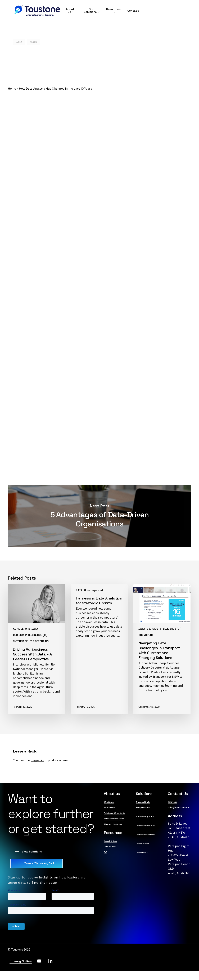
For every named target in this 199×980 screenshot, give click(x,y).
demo (164, 447)
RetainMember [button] (142, 844)
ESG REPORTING (39, 641)
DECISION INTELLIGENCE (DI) (30, 635)
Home (12, 89)
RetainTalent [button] (142, 853)
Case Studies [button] (110, 847)
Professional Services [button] (146, 835)
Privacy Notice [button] (21, 961)
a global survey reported (61, 185)
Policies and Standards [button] (114, 813)
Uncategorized (94, 590)
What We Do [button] (109, 808)
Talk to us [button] (173, 802)
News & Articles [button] (111, 841)
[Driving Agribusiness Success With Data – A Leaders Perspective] (36, 649)
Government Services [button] (145, 826)
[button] (28, 852)
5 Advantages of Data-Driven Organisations (99, 516)
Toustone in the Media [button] (114, 819)
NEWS (33, 36)
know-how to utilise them (154, 438)
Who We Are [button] (109, 802)
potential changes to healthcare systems (48, 400)
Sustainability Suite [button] (145, 817)
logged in (37, 760)
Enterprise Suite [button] (143, 808)
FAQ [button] (105, 852)
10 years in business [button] (113, 824)
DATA (19, 36)
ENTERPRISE (20, 641)
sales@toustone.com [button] (179, 808)
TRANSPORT (146, 635)
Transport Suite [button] (143, 802)
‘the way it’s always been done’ (69, 153)
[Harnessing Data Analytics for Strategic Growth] (99, 649)
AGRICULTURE (21, 629)
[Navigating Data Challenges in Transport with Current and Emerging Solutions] (162, 649)
